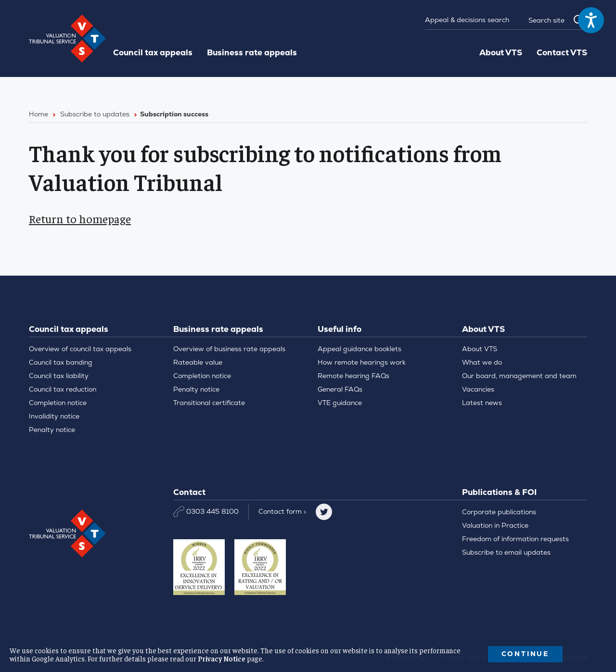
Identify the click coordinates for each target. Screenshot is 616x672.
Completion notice (58, 403)
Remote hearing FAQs (353, 376)
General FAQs (340, 389)
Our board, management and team (519, 376)
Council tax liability (59, 376)
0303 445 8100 (206, 512)
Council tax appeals (153, 52)
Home (38, 114)
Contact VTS (562, 52)
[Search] (553, 20)
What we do (482, 362)
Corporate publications (499, 512)
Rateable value (198, 362)
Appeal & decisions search (467, 20)
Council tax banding (61, 362)
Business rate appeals (252, 52)
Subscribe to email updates (506, 552)
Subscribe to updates (95, 114)
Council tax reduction (63, 389)
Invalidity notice (54, 416)
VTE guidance (340, 403)
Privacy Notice (222, 658)
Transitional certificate (209, 403)
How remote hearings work (362, 362)
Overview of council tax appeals (80, 349)
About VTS (501, 52)
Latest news (482, 403)
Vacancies (478, 389)
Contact (282, 511)
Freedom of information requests (515, 539)
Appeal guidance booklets (359, 349)
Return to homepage (80, 218)
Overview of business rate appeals (229, 349)
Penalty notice (52, 430)
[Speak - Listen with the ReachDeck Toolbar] (591, 20)
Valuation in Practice (495, 525)
